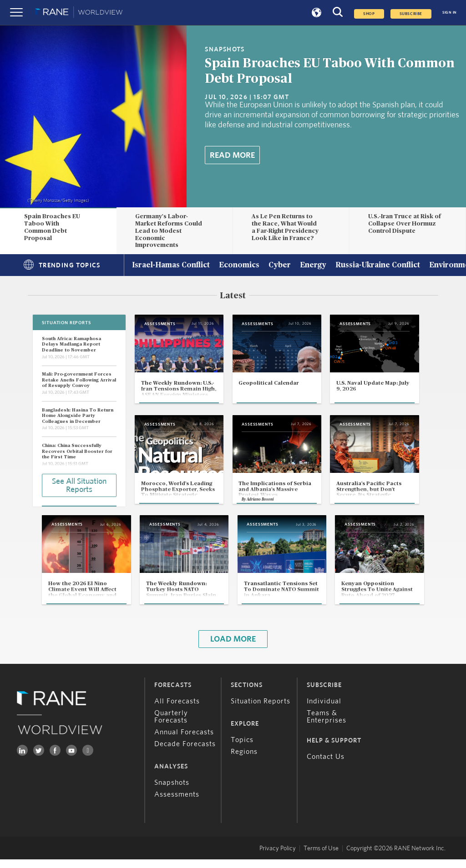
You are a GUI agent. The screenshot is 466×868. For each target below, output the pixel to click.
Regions (244, 760)
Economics (239, 266)
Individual (324, 710)
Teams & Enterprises (327, 725)
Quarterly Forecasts (171, 725)
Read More (232, 156)
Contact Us (326, 765)
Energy (313, 266)
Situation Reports (261, 710)
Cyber (280, 266)
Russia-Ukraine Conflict (378, 266)
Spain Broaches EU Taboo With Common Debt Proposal (52, 227)
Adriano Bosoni (265, 506)
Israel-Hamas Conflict (171, 266)
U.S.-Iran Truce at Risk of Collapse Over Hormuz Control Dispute (405, 224)
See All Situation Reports (79, 485)
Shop (369, 14)
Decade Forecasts (185, 753)
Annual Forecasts (184, 741)
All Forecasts (177, 710)
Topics (242, 748)
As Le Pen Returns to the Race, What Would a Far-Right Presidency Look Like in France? (285, 227)
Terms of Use (321, 857)
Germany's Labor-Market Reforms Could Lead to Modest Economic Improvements (169, 231)
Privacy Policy (278, 857)
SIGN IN (450, 13)
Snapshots (172, 791)
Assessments (177, 803)
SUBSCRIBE (411, 14)
